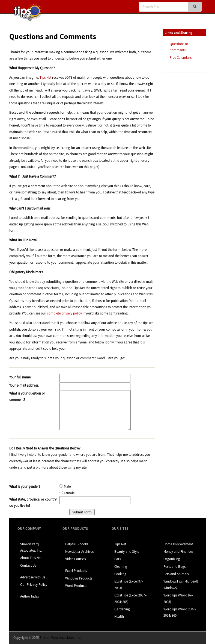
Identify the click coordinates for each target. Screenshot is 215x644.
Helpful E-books (77, 544)
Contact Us (28, 565)
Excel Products (76, 571)
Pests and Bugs (174, 567)
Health (119, 617)
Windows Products (79, 578)
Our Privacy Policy (34, 585)
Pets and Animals (176, 574)
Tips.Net (45, 77)
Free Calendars (181, 58)
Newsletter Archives (79, 552)
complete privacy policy (64, 313)
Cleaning (121, 567)
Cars (118, 559)
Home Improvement (178, 544)
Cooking (120, 574)
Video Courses (75, 559)
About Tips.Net (31, 558)
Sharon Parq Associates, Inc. (60, 638)
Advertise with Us (33, 577)
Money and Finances (178, 552)
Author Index (30, 596)
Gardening (122, 609)
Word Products (76, 586)
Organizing (172, 559)
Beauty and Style (127, 552)
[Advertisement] (190, 160)
